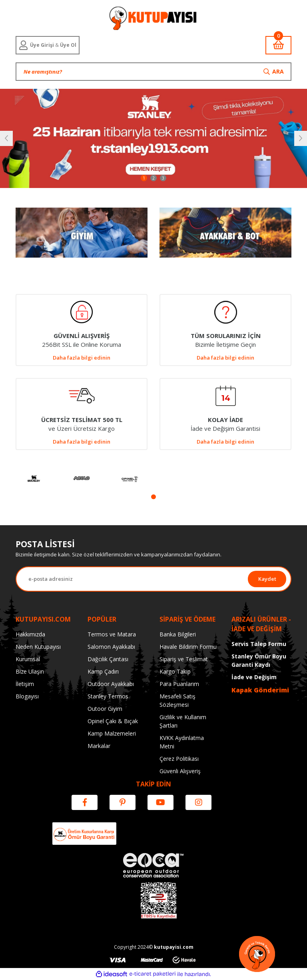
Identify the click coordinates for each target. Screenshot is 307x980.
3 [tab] (163, 178)
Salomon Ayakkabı (111, 647)
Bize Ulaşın (30, 671)
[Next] (301, 138)
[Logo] (153, 18)
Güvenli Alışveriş (180, 771)
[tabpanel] (153, 138)
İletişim (25, 684)
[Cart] (278, 45)
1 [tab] (144, 178)
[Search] (153, 72)
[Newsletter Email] (132, 579)
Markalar (99, 746)
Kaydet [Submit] (267, 579)
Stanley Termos (108, 696)
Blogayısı (27, 696)
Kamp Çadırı (103, 671)
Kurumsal (28, 659)
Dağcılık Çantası (108, 659)
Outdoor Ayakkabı (111, 684)
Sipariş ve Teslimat (184, 659)
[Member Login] (48, 45)
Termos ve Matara (112, 634)
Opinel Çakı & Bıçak (113, 721)
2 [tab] (153, 178)
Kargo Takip (175, 671)
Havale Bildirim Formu (188, 647)
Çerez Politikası (179, 759)
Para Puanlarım (179, 684)
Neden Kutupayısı (38, 647)
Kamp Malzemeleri (112, 733)
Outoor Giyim (105, 709)
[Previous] (6, 138)
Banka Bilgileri (178, 634)
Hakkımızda (30, 634)
